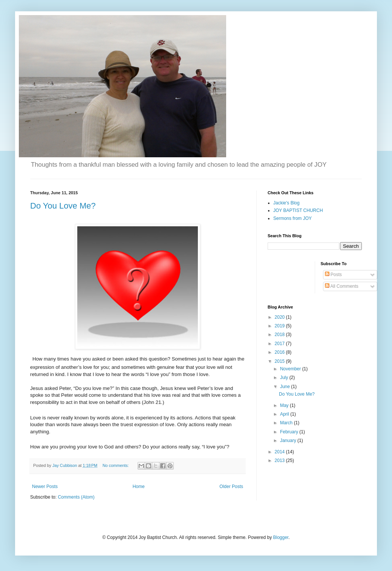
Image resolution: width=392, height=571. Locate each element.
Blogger (281, 537)
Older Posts (231, 487)
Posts (333, 275)
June (286, 387)
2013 (280, 460)
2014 (280, 452)
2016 (280, 352)
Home (139, 487)
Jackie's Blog (286, 203)
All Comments (342, 286)
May (285, 405)
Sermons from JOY (292, 218)
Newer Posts (45, 487)
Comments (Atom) (76, 497)
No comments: (116, 465)
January (289, 441)
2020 (280, 317)
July (285, 378)
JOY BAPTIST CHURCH (298, 210)
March (287, 423)
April (285, 414)
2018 (280, 335)
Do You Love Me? (63, 206)
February (290, 432)
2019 (280, 326)
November (291, 369)
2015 (280, 361)
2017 (280, 344)
